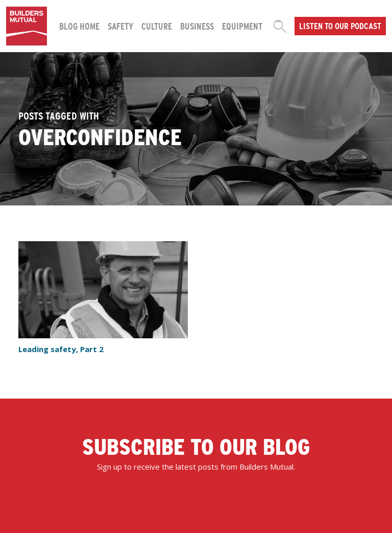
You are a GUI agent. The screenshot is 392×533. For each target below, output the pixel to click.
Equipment (242, 26)
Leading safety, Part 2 (61, 349)
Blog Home (79, 26)
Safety (120, 26)
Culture (157, 26)
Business (197, 26)
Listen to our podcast (340, 26)
